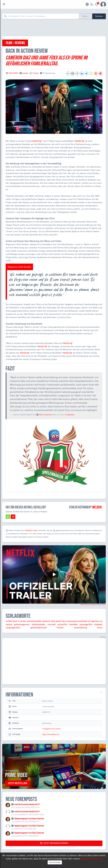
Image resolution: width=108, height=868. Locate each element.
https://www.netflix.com (51, 734)
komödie (73, 624)
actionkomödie (34, 621)
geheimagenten (22, 624)
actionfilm (63, 624)
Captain (25, 73)
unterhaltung (81, 628)
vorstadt (52, 624)
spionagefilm (86, 624)
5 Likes (36, 73)
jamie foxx (61, 621)
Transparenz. (70, 415)
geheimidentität (39, 628)
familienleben (39, 624)
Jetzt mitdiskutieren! (54, 843)
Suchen (99, 16)
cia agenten (94, 621)
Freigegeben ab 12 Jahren (51, 729)
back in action (19, 621)
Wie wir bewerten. (46, 415)
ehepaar (98, 624)
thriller (60, 628)
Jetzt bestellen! (18, 783)
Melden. (97, 507)
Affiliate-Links (31, 530)
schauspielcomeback (77, 621)
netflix (9, 621)
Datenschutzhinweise (91, 859)
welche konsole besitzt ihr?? (27, 804)
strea (100, 628)
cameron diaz (48, 621)
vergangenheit (13, 628)
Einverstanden (55, 862)
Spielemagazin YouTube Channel (29, 819)
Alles (85, 16)
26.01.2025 (13, 73)
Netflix (37, 141)
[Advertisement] (54, 28)
